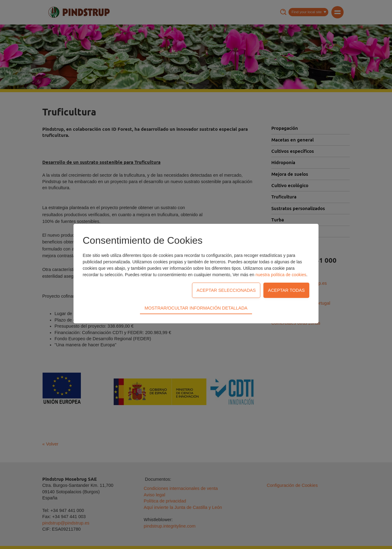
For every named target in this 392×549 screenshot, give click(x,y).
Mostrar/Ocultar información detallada (196, 275)
